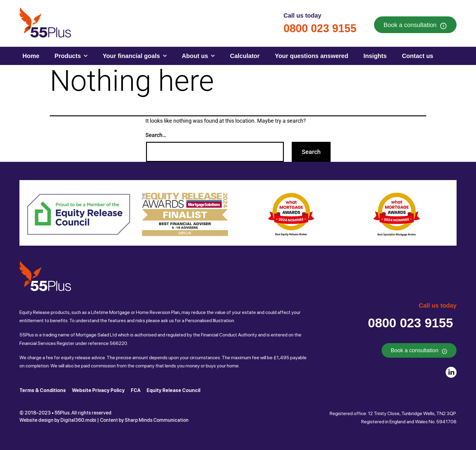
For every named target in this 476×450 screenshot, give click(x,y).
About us (198, 56)
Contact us (418, 56)
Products (71, 56)
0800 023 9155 (320, 28)
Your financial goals (135, 56)
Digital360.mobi (78, 420)
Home (31, 56)
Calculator (245, 56)
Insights (375, 56)
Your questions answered (311, 56)
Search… (156, 135)
